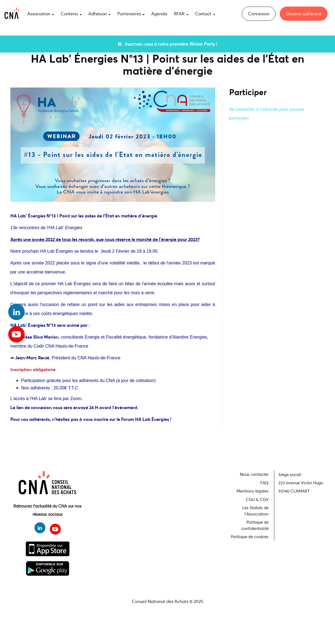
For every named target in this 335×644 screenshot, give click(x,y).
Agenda (159, 14)
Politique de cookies (250, 537)
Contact (205, 14)
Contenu (71, 14)
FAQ (264, 483)
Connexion (259, 14)
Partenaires (131, 14)
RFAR (181, 14)
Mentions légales (253, 491)
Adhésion (100, 14)
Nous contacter (254, 474)
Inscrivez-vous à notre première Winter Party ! (167, 44)
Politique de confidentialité (255, 525)
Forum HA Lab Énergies (146, 419)
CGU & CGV (257, 499)
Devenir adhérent (304, 14)
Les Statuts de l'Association (255, 511)
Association (41, 14)
